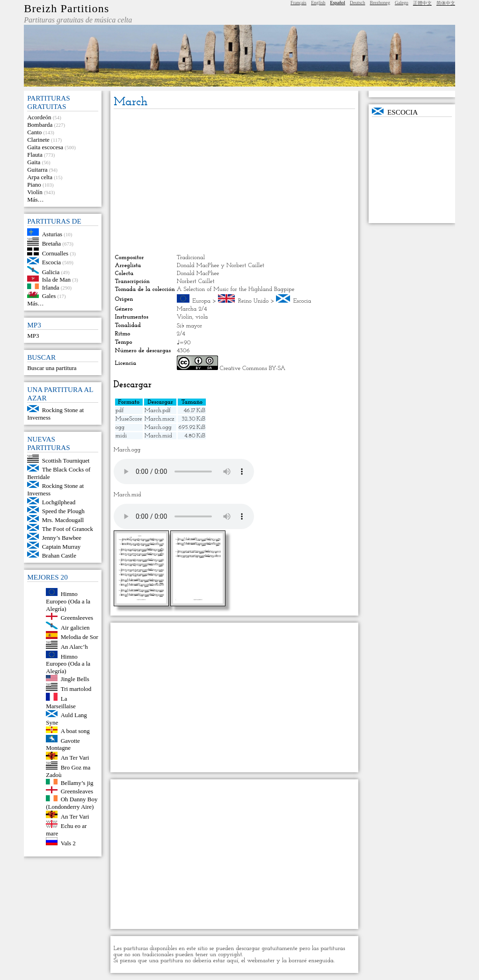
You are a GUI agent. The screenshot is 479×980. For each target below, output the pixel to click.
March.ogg (158, 427)
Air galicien (75, 627)
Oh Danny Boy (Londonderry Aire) (72, 803)
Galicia (51, 272)
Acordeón (39, 117)
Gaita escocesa (45, 147)
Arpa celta (40, 177)
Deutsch (358, 3)
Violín (35, 192)
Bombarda (40, 125)
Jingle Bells (75, 679)
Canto (34, 132)
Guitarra (37, 170)
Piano (34, 185)
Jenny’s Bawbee (62, 538)
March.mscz (160, 419)
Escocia (51, 262)
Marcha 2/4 (192, 309)
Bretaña (51, 243)
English (318, 3)
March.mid (158, 436)
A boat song (75, 731)
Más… (35, 200)
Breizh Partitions (66, 8)
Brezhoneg (380, 3)
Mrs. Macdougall (63, 520)
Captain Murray (62, 547)
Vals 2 (68, 843)
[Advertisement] (235, 181)
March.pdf (158, 410)
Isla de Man (56, 279)
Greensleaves (77, 791)
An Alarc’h (74, 647)
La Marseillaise (61, 702)
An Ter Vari (75, 758)
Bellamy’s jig (77, 782)
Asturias (52, 234)
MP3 (33, 336)
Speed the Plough (63, 511)
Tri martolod (76, 689)
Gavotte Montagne (63, 744)
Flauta (35, 155)
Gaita (34, 162)
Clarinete (38, 140)
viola (202, 317)
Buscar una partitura (52, 368)
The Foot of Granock (68, 529)
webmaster (261, 961)
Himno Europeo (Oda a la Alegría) (68, 601)
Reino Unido (254, 301)
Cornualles (55, 253)
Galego (402, 3)
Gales (49, 296)
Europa (201, 301)
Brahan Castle (59, 555)
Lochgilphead (59, 502)
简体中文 (446, 3)
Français (298, 3)
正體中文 (422, 3)
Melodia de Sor (80, 637)
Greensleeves (77, 618)
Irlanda (51, 287)
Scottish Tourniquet (66, 461)
